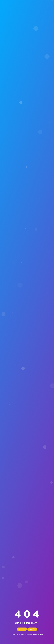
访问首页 (22, 629)
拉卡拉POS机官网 (38, 635)
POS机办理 (32, 629)
